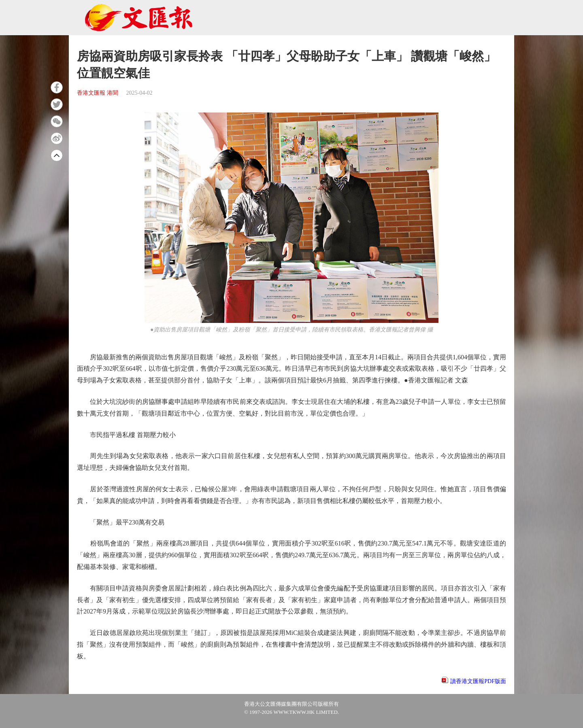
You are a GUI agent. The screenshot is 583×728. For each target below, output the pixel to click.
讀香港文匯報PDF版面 (478, 681)
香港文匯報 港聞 (98, 93)
